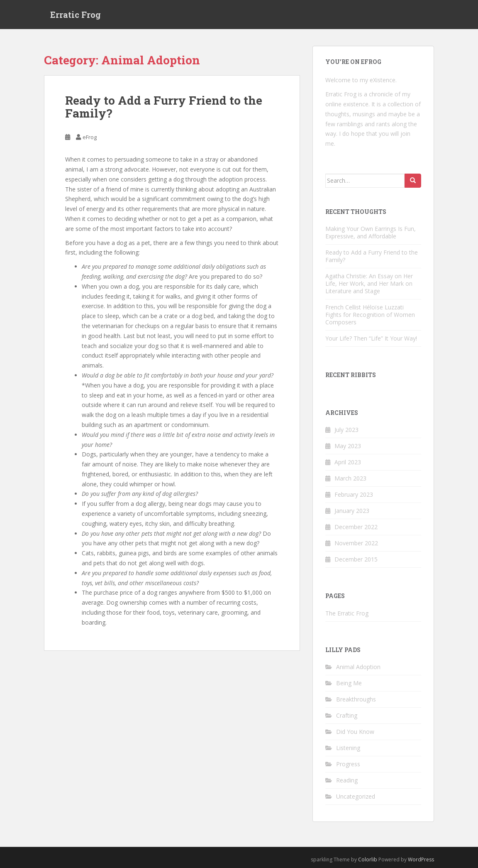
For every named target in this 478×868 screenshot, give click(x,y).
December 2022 (356, 527)
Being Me (349, 683)
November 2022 (356, 543)
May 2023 (348, 446)
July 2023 (346, 430)
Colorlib (368, 859)
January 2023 (352, 511)
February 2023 (354, 494)
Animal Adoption (358, 667)
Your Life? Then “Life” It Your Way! (371, 338)
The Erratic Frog (347, 613)
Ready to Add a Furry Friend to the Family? (164, 107)
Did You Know (355, 732)
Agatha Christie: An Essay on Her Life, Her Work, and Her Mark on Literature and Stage (369, 283)
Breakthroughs (356, 699)
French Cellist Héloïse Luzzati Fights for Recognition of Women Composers (370, 315)
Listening (348, 748)
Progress (348, 764)
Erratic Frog (76, 15)
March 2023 (350, 478)
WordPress (421, 859)
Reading (347, 780)
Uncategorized (356, 796)
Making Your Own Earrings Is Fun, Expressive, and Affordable (371, 232)
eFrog (90, 137)
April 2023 (348, 462)
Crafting (347, 715)
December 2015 (356, 559)
